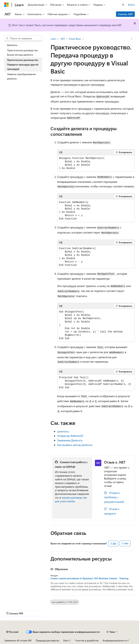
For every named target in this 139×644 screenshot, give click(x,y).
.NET (63, 39)
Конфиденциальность (115, 640)
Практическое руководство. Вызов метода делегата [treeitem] (23, 53)
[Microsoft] (6, 5)
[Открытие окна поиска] (123, 5)
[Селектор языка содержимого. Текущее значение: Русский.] (12, 632)
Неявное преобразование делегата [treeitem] (21, 76)
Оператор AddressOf (70, 436)
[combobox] (23, 38)
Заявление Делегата (70, 440)
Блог (66, 640)
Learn (54, 39)
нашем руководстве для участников (71, 499)
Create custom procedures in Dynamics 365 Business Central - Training (89, 578)
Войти (131, 5)
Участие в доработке (87, 640)
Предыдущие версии (47, 640)
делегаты (63, 431)
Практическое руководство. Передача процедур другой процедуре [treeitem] (23, 64)
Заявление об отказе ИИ (18, 640)
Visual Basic (75, 39)
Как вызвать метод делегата (75, 445)
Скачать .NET (125, 14)
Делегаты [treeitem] (12, 45)
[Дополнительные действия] (132, 39)
